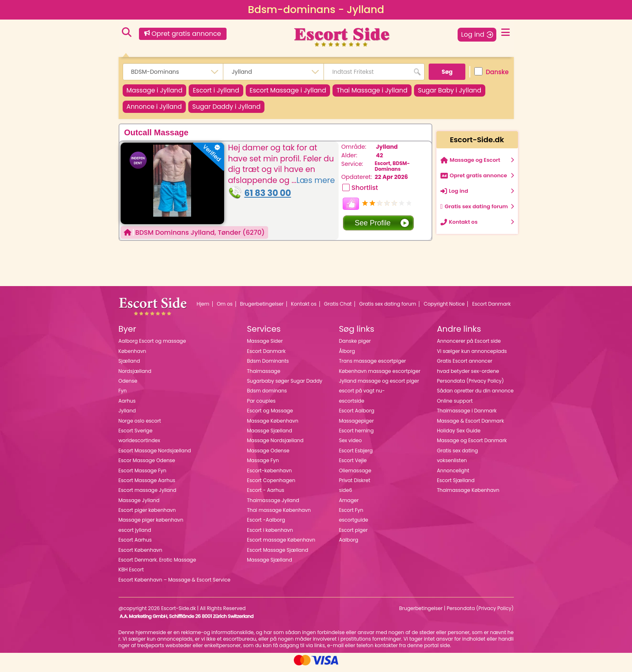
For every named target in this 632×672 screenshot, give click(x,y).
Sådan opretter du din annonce (475, 395)
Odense (128, 385)
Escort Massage (304, 91)
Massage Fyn (263, 465)
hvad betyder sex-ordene (468, 375)
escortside (352, 405)
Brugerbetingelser (262, 308)
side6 (346, 495)
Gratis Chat (338, 308)
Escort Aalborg (357, 415)
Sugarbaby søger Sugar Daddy (285, 385)
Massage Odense (268, 455)
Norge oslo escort (140, 425)
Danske (491, 72)
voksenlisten (452, 465)
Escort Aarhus (135, 544)
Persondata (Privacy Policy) (470, 385)
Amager (349, 504)
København (132, 355)
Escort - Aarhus (266, 495)
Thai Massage (395, 91)
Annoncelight (453, 475)
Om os (225, 308)
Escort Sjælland (456, 485)
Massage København (273, 425)
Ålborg (347, 355)
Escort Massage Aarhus (147, 485)
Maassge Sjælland (270, 435)
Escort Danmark (492, 308)
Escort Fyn (351, 514)
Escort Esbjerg (356, 455)
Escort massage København (281, 544)
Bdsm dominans (267, 395)
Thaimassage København (468, 495)
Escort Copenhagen (271, 485)
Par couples (261, 405)
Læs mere (315, 184)
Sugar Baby (162, 110)
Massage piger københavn (151, 524)
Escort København (141, 554)
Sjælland (129, 365)
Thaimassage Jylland (273, 504)
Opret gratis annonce (183, 34)
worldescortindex (140, 445)
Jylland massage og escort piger (379, 385)
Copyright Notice (444, 308)
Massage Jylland (139, 504)
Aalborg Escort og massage (152, 345)
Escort (225, 91)
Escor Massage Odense (147, 465)
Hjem (203, 308)
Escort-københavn (269, 475)
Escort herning (356, 435)
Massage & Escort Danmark (470, 425)
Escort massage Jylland (148, 495)
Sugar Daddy (317, 110)
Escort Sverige (136, 435)
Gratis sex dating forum (388, 308)
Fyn (123, 395)
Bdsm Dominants (268, 365)
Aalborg (349, 544)
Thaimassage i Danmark (467, 415)
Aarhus (127, 405)
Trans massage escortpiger (373, 365)
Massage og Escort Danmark (472, 445)
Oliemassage (355, 475)
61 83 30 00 (268, 197)
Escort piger (353, 534)
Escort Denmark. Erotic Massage (157, 564)
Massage (158, 91)
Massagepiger (357, 425)
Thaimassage (264, 375)
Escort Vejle (353, 465)
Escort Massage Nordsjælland (155, 455)
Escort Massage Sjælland (277, 554)
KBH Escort (131, 574)
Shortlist (365, 192)
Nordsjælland (135, 375)
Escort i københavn (270, 534)
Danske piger (355, 345)
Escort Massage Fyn (143, 475)
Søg (447, 72)
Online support (455, 405)
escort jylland (135, 534)
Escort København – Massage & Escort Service (175, 584)
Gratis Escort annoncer (465, 365)
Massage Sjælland (270, 564)
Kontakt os (304, 308)
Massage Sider (265, 345)
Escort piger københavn (147, 514)
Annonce (238, 110)
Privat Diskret (355, 485)
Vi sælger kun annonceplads (472, 355)
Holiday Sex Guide (459, 435)
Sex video (350, 445)
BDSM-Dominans (392, 170)
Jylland (387, 151)
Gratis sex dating (457, 455)
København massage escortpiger (380, 375)
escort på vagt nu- (362, 395)
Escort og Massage (270, 415)
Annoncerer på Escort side (469, 345)
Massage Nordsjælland (275, 445)
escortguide (354, 524)
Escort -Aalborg (266, 524)
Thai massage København (279, 514)
